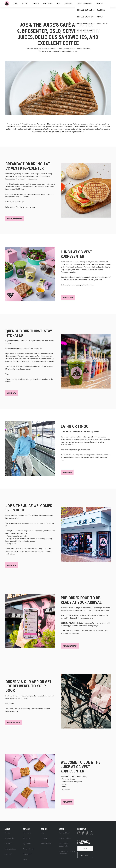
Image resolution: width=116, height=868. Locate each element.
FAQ (42, 833)
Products (8, 854)
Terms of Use (64, 833)
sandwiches (11, 127)
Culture (7, 833)
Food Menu (27, 833)
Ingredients (27, 844)
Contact (44, 838)
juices (100, 124)
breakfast (48, 124)
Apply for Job (10, 838)
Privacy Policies (65, 838)
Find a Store (27, 854)
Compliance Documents (64, 845)
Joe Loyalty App (29, 849)
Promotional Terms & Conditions (67, 852)
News (25, 860)
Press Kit (8, 844)
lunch (54, 124)
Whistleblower (46, 844)
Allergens (26, 838)
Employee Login (10, 849)
